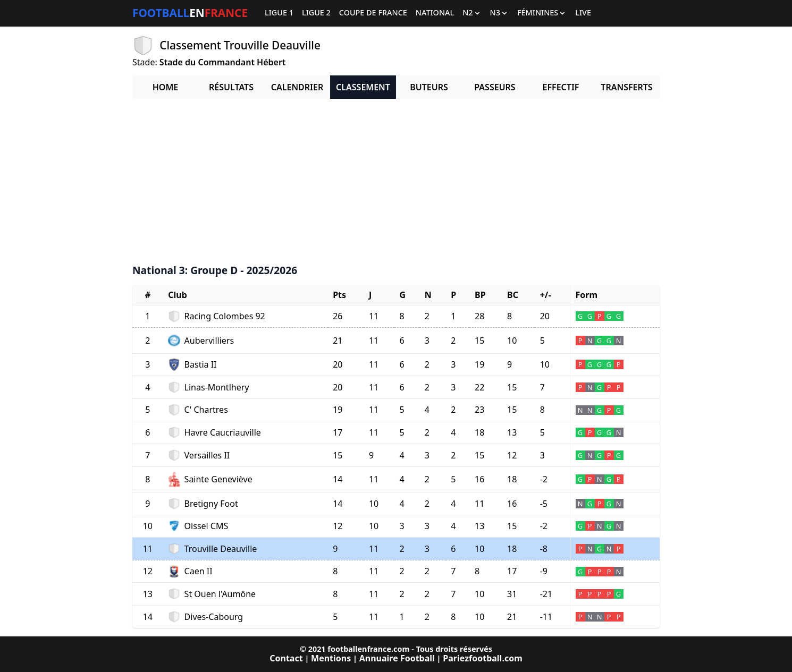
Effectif (561, 87)
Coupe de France (373, 13)
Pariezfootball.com (482, 658)
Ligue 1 (279, 13)
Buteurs (429, 87)
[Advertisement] (396, 182)
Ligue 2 (316, 13)
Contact (286, 658)
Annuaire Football (397, 658)
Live (583, 13)
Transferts (626, 87)
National (435, 13)
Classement (363, 87)
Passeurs (495, 87)
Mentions (331, 658)
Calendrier (297, 87)
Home (165, 87)
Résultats (231, 87)
